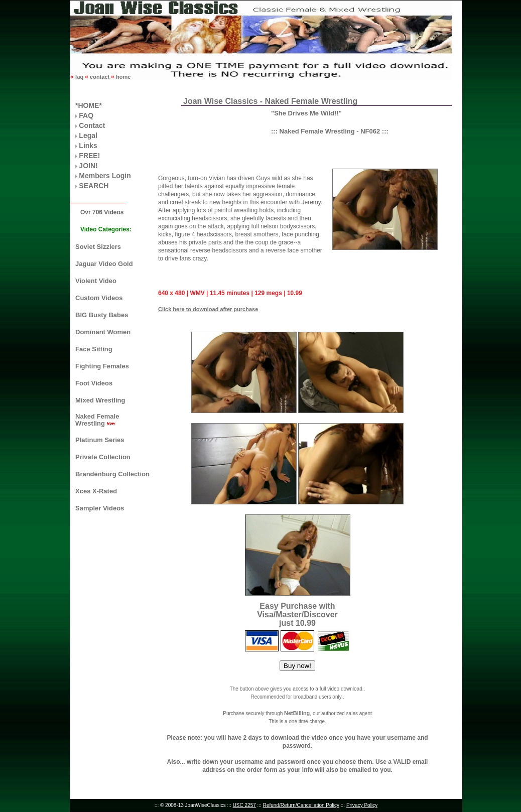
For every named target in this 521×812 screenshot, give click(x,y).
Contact (92, 125)
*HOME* (89, 105)
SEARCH (94, 186)
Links (88, 146)
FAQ (86, 115)
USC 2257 (244, 805)
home (122, 77)
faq (80, 77)
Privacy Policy (362, 805)
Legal (88, 136)
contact (100, 77)
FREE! (89, 156)
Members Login (105, 176)
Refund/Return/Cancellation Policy (301, 805)
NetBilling (297, 713)
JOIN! (88, 166)
